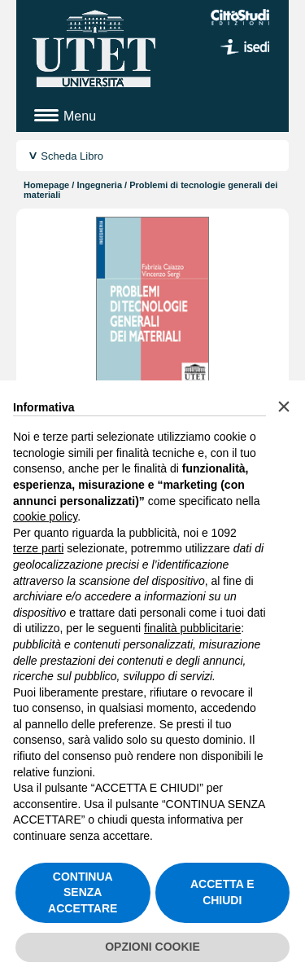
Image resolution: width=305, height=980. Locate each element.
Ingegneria (99, 185)
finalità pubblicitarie (192, 628)
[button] (284, 407)
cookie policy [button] (45, 516)
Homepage (46, 185)
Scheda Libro (72, 156)
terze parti (38, 548)
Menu (80, 116)
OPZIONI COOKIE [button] (152, 947)
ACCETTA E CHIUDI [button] (222, 892)
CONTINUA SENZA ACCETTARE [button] (83, 892)
